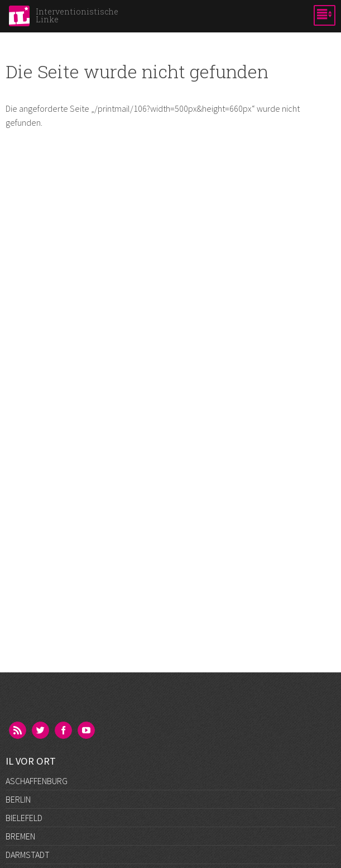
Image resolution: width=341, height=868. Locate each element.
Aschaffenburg (37, 781)
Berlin (18, 799)
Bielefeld (24, 818)
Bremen (20, 836)
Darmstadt (28, 855)
